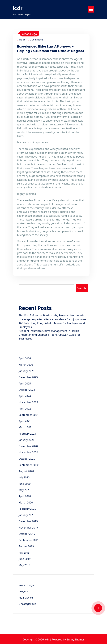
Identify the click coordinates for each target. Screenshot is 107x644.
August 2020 (26, 471)
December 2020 (28, 446)
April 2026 (25, 358)
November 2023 (28, 402)
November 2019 (28, 528)
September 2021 (29, 415)
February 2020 (27, 509)
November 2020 (28, 452)
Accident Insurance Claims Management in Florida (49, 331)
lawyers (23, 591)
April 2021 (25, 421)
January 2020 (27, 515)
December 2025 (28, 377)
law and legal (30, 34)
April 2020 (25, 496)
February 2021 (27, 434)
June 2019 (25, 559)
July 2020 (24, 477)
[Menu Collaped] (91, 9)
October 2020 (27, 459)
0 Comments (36, 40)
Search (81, 288)
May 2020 (25, 490)
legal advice (26, 598)
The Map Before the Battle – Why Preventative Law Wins (52, 315)
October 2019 (27, 534)
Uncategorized (28, 604)
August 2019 (26, 546)
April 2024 (25, 396)
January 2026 (27, 371)
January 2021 (27, 440)
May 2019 (25, 565)
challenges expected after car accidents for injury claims (52, 319)
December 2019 (28, 521)
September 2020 (29, 465)
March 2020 (26, 503)
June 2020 (25, 484)
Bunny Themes (75, 640)
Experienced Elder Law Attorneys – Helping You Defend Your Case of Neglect (51, 49)
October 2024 (27, 390)
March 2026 (26, 365)
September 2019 (29, 540)
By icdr (22, 40)
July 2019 (24, 553)
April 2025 (25, 384)
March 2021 (26, 427)
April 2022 (25, 409)
